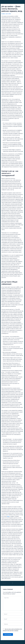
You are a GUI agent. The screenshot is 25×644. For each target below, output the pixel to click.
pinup (8, 516)
